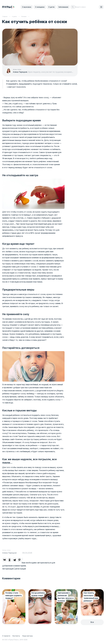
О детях (51, 7)
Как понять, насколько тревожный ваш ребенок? (91, 597)
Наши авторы (27, 636)
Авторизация (8, 569)
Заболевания (63, 7)
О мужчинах (27, 7)
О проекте (6, 636)
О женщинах (40, 7)
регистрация (20, 569)
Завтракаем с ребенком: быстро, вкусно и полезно (66, 597)
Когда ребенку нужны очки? (38, 594)
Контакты (16, 636)
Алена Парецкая (20, 72)
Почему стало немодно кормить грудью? (14, 596)
